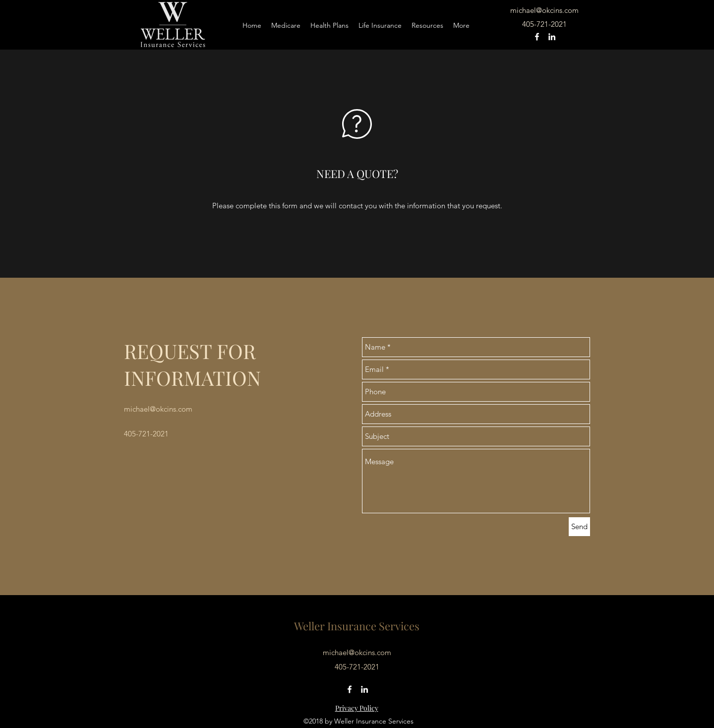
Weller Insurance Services (357, 626)
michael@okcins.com (544, 10)
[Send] (579, 527)
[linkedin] (552, 37)
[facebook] (537, 37)
